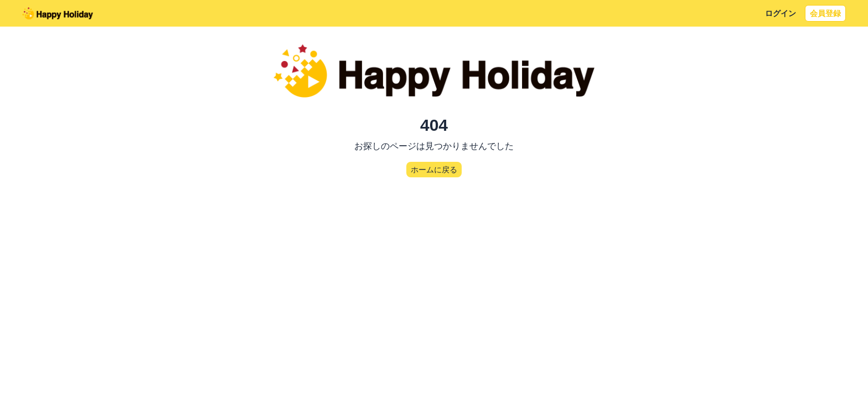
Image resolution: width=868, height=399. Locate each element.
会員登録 (825, 13)
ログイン (781, 13)
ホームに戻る (434, 170)
